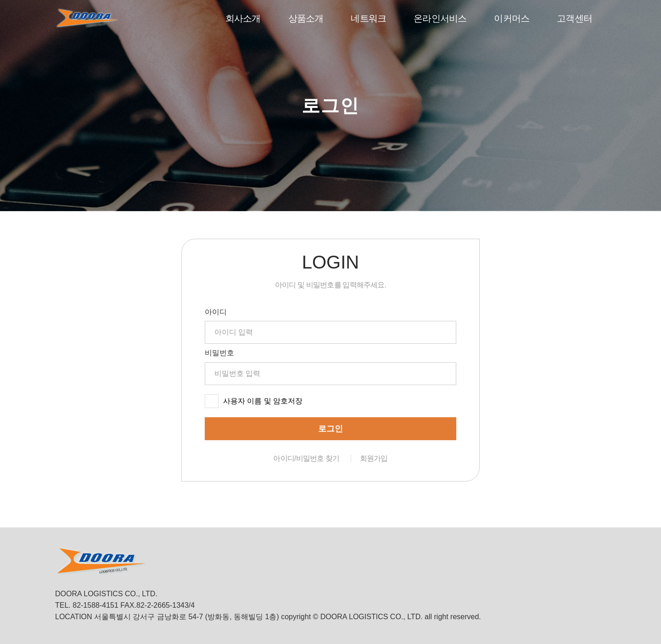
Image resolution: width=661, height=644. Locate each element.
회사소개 (243, 18)
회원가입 (374, 458)
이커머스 (512, 18)
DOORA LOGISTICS (87, 18)
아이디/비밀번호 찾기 (306, 458)
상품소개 (306, 18)
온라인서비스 (440, 18)
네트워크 (368, 18)
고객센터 (574, 18)
